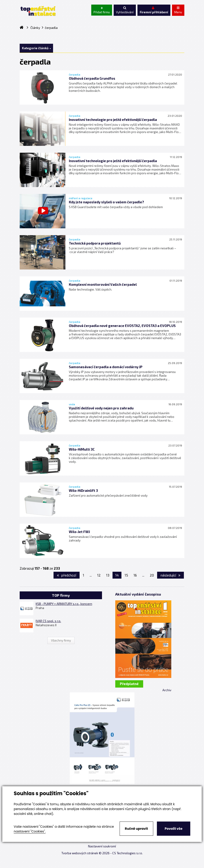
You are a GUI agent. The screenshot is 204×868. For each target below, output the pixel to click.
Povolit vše (173, 829)
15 (126, 575)
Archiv (167, 690)
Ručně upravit (136, 829)
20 (152, 575)
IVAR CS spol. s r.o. (48, 621)
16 (135, 575)
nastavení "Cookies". (30, 831)
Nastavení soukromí (102, 846)
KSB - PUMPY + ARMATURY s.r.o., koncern (64, 604)
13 (108, 575)
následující (170, 575)
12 (99, 575)
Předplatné (129, 684)
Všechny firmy (61, 640)
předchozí (67, 575)
